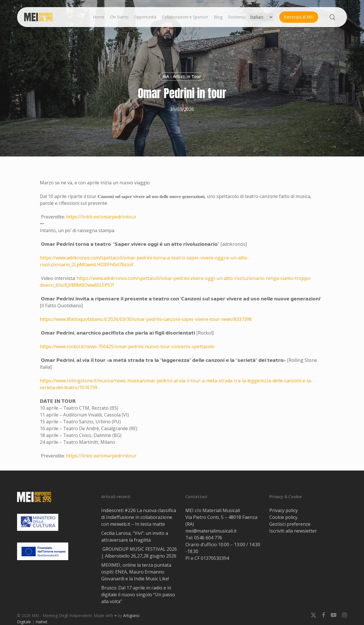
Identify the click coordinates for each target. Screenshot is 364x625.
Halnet (42, 622)
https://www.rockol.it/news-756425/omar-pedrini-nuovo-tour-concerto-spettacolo (127, 346)
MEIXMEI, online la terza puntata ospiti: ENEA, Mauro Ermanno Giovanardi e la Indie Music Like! (136, 572)
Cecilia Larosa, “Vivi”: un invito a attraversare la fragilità (135, 537)
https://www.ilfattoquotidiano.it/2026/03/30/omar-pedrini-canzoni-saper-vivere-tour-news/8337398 (146, 319)
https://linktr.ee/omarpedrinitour (101, 217)
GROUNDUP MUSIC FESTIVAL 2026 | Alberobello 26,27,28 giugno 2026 (139, 552)
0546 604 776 (208, 538)
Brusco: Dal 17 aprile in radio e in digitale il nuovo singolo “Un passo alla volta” (138, 595)
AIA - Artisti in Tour (182, 76)
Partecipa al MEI (299, 17)
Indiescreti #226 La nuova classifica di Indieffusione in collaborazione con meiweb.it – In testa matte (139, 517)
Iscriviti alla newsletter (293, 531)
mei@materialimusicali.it (211, 531)
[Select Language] (261, 17)
